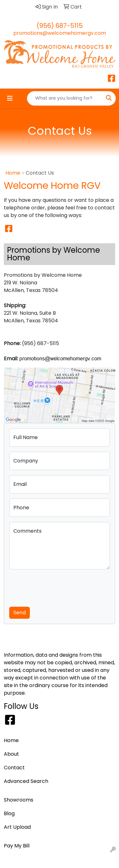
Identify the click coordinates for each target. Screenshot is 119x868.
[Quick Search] (65, 98)
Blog (9, 813)
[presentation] (57, 587)
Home (13, 173)
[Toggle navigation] (10, 98)
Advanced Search (26, 781)
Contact (14, 768)
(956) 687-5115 (60, 26)
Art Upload (17, 827)
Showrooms (19, 800)
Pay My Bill (17, 846)
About (11, 754)
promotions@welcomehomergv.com (60, 33)
